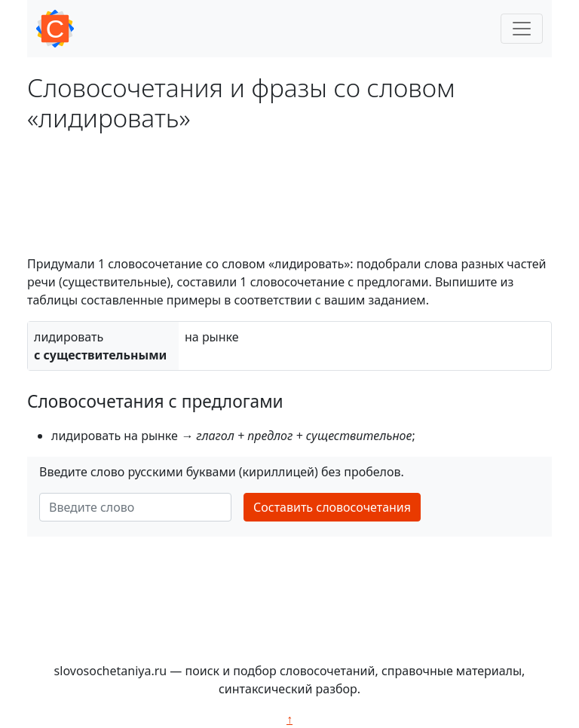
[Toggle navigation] (522, 29)
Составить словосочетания (332, 507)
